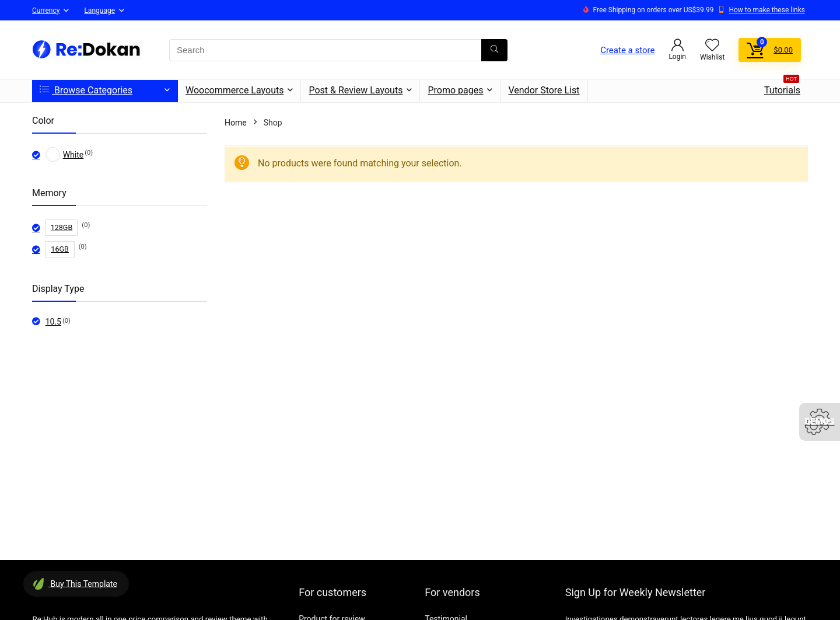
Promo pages (455, 90)
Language (99, 11)
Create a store (627, 50)
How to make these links (767, 10)
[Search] (494, 50)
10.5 (53, 322)
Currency (46, 11)
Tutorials (782, 88)
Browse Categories (86, 90)
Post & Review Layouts (356, 90)
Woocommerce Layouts (235, 90)
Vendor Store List (544, 90)
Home (236, 123)
